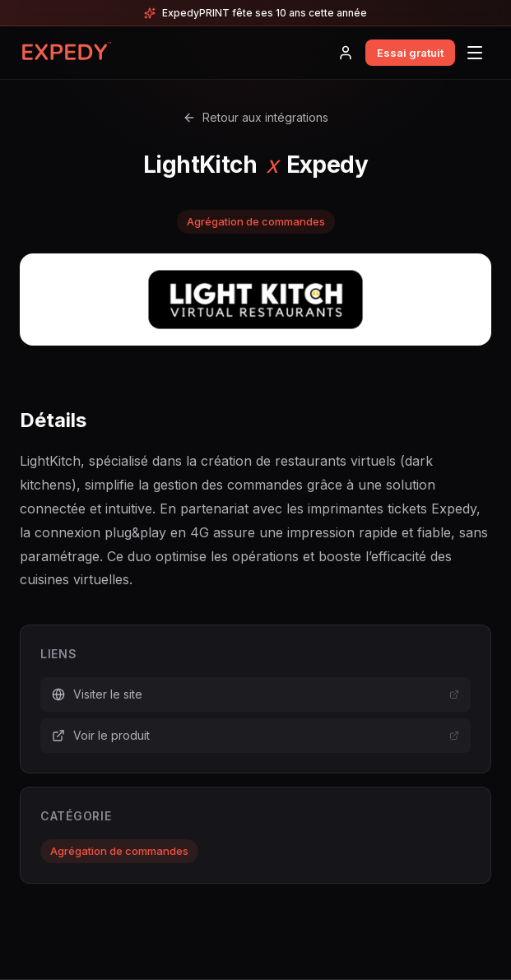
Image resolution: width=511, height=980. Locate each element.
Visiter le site (255, 694)
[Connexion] (346, 53)
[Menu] (475, 53)
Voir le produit (255, 735)
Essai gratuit (410, 53)
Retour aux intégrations (255, 117)
